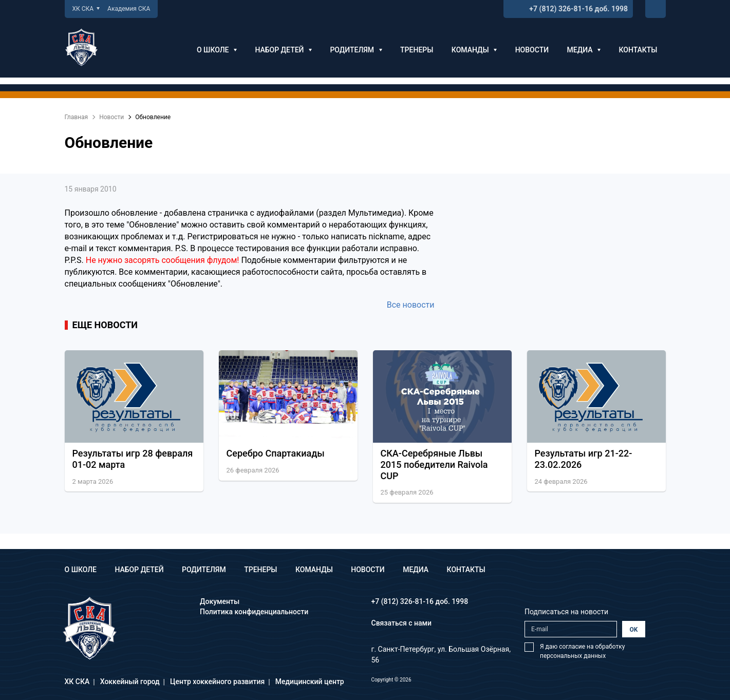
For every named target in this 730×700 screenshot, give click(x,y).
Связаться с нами (402, 623)
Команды (474, 50)
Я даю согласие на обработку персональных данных (582, 651)
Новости (532, 50)
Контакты (638, 50)
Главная (77, 117)
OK (634, 630)
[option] (134, 423)
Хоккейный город (130, 682)
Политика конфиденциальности (254, 612)
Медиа (584, 50)
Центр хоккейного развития (217, 682)
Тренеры (417, 50)
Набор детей (283, 50)
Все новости (411, 305)
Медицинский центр (310, 682)
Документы (220, 601)
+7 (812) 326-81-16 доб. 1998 (578, 9)
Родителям (356, 50)
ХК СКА (86, 9)
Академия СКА (129, 9)
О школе (217, 50)
